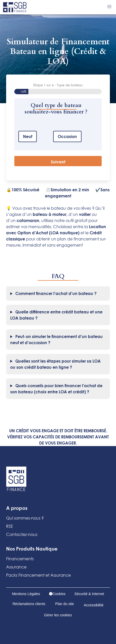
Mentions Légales (26, 594)
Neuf (28, 136)
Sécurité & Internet (89, 594)
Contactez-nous (22, 534)
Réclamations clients (29, 604)
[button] (109, 7)
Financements (20, 559)
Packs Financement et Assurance (38, 575)
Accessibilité (94, 605)
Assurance (16, 567)
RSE (10, 526)
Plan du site (65, 604)
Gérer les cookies (58, 615)
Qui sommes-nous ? (25, 518)
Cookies (57, 594)
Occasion (67, 136)
